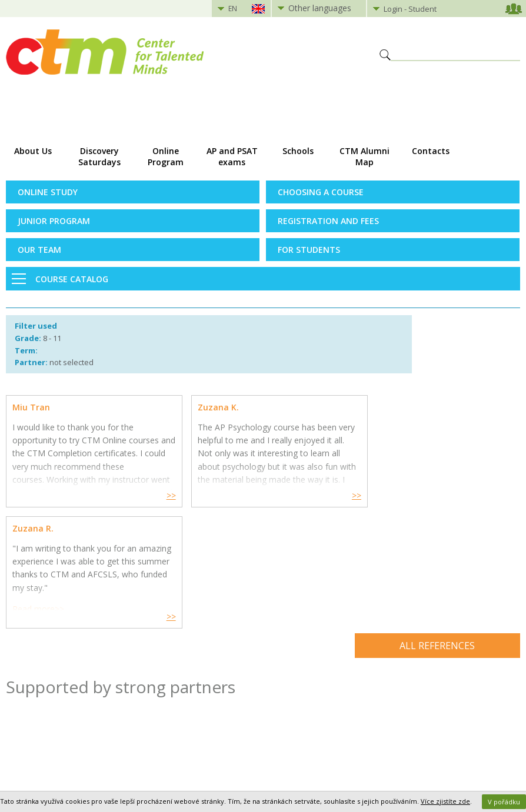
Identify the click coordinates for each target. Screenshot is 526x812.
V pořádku (504, 802)
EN (233, 9)
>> (160, 495)
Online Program (166, 156)
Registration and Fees (328, 221)
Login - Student (410, 9)
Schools (298, 151)
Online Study (48, 192)
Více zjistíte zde (445, 801)
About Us (33, 151)
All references (437, 524)
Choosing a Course (321, 192)
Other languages (320, 8)
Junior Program (54, 221)
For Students (309, 250)
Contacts (431, 151)
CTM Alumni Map (364, 156)
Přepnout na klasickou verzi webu (263, 775)
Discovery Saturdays (99, 156)
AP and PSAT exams (232, 156)
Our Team (39, 250)
